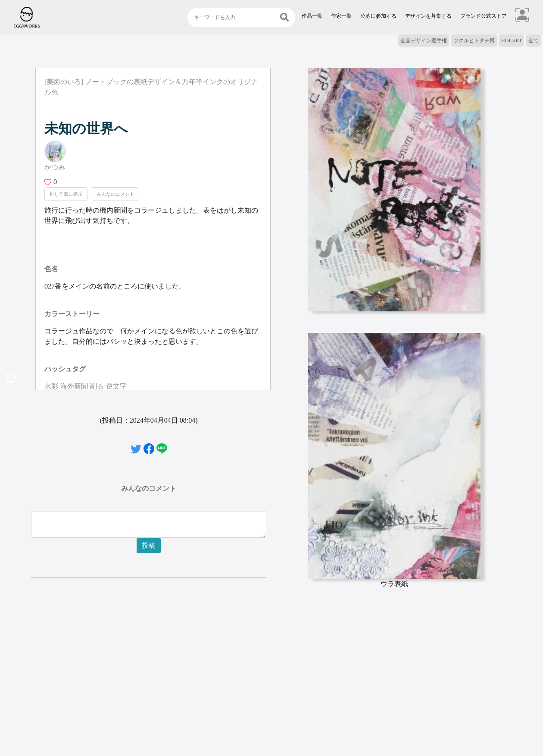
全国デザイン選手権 (424, 41)
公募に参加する (378, 16)
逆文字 (116, 386)
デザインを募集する (428, 16)
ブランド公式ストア (484, 16)
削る (97, 386)
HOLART (512, 41)
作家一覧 (341, 16)
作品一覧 (312, 16)
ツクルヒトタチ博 (474, 41)
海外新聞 (74, 386)
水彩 (51, 386)
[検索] (284, 17)
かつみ (55, 167)
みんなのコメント (115, 194)
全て (534, 41)
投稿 (149, 545)
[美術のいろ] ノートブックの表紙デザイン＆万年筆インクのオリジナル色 (151, 87)
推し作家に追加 (66, 194)
